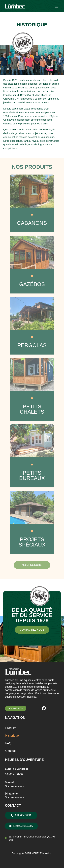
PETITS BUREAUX (32, 475)
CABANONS (32, 223)
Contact (10, 751)
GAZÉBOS (32, 284)
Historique (12, 736)
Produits (11, 728)
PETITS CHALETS (32, 409)
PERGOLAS (32, 345)
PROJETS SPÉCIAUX (32, 542)
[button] (57, 6)
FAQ (8, 743)
